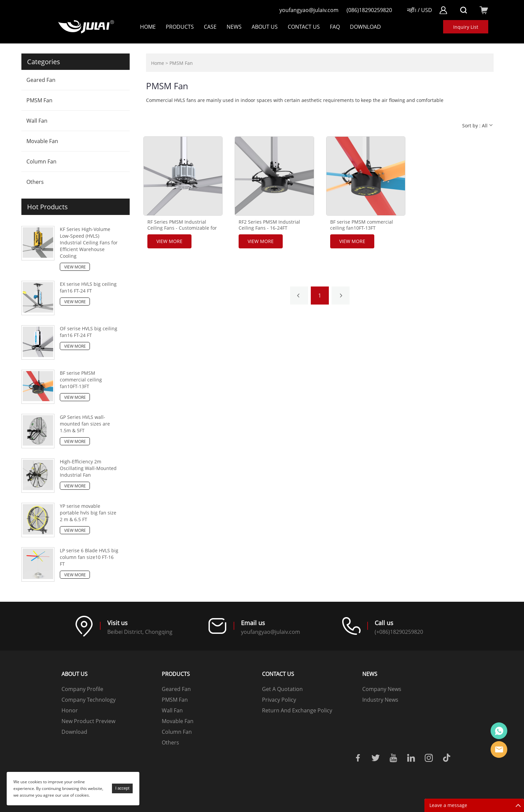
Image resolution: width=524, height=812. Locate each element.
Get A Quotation (282, 689)
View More (75, 267)
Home (148, 27)
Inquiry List (466, 27)
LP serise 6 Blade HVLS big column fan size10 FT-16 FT (89, 557)
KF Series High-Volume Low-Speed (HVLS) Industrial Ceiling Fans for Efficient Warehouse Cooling (89, 243)
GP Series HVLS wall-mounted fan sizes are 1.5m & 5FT (85, 424)
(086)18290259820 (369, 10)
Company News (382, 689)
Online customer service (499, 731)
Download (74, 732)
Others (35, 182)
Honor (70, 710)
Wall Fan (37, 121)
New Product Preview (88, 721)
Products (180, 27)
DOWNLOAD (365, 27)
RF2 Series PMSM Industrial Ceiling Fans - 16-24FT (269, 225)
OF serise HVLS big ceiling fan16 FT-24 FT (89, 332)
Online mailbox (499, 749)
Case (210, 27)
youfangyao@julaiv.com (309, 10)
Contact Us (304, 27)
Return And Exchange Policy (297, 710)
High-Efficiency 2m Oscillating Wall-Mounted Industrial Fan (88, 468)
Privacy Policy (279, 700)
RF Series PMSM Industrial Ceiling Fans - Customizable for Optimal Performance (182, 228)
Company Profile (82, 689)
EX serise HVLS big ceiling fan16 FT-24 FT (88, 287)
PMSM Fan (39, 100)
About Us (265, 27)
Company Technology (89, 700)
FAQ (335, 27)
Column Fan (41, 161)
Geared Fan (41, 80)
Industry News (380, 700)
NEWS (234, 27)
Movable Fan (42, 141)
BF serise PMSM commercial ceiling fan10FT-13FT (81, 380)
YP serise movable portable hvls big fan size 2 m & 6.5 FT (88, 513)
